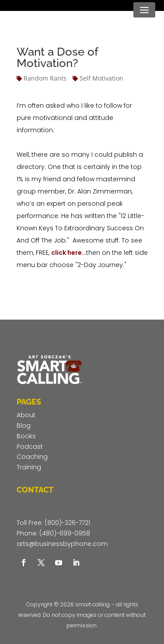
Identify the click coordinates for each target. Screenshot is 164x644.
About (26, 415)
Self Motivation (101, 78)
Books (26, 436)
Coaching (32, 457)
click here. (67, 253)
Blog (24, 426)
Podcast (30, 447)
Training (29, 467)
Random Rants (45, 78)
